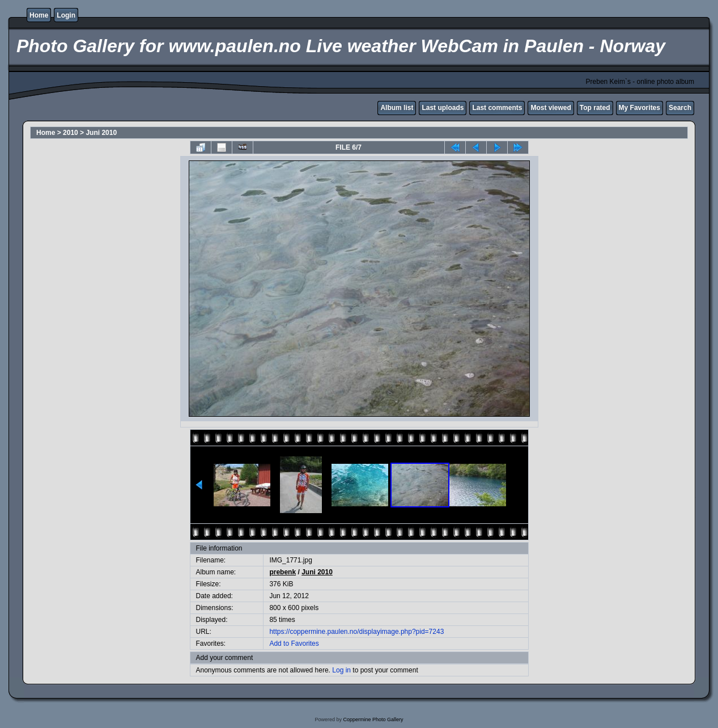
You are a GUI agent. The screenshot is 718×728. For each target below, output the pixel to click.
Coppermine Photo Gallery (373, 719)
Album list (397, 108)
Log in (341, 670)
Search (680, 108)
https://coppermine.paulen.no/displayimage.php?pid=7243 (356, 632)
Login (66, 15)
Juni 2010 (101, 133)
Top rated (595, 108)
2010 (71, 133)
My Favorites (640, 108)
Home (39, 15)
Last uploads (443, 108)
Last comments (497, 108)
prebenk (282, 572)
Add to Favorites (294, 644)
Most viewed (551, 108)
